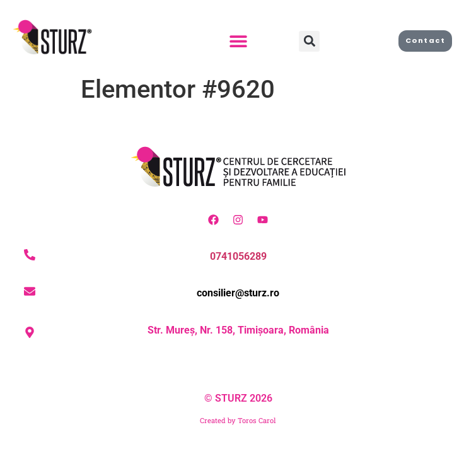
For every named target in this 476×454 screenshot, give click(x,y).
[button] (238, 41)
